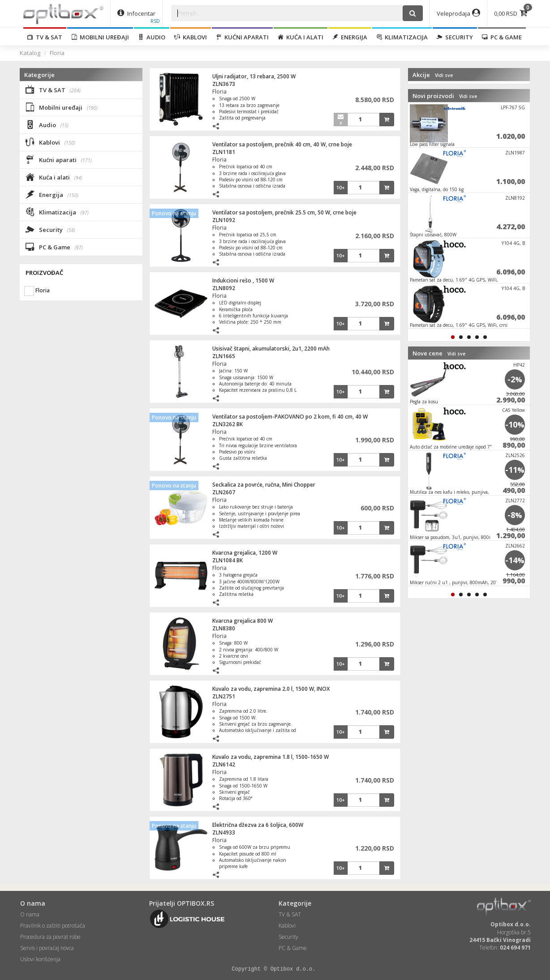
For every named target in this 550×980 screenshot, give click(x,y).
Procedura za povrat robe (50, 937)
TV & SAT (45, 37)
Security (455, 37)
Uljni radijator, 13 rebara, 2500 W (254, 76)
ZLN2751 (224, 696)
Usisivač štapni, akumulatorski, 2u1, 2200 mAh (271, 349)
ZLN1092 (224, 220)
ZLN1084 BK (228, 560)
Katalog (30, 53)
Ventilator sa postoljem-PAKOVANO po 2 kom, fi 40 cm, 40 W (290, 417)
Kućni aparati (242, 37)
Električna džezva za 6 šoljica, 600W (258, 825)
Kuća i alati (301, 37)
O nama (30, 914)
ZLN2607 (224, 492)
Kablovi (191, 37)
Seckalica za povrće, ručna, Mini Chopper (264, 485)
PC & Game (502, 37)
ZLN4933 (224, 832)
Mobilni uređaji (100, 37)
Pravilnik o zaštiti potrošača (53, 926)
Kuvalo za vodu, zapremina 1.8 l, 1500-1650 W (271, 757)
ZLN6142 (224, 764)
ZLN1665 (224, 356)
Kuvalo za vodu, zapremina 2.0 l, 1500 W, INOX (271, 689)
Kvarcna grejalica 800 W (243, 621)
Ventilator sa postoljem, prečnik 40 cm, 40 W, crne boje (282, 144)
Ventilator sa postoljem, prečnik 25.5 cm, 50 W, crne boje (284, 212)
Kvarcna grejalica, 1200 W (245, 553)
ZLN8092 (224, 288)
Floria (57, 53)
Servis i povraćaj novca (47, 948)
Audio (152, 37)
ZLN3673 (224, 84)
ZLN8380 (224, 628)
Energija (350, 37)
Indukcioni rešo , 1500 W (243, 280)
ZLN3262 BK (228, 424)
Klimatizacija (402, 37)
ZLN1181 (224, 152)
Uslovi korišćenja (40, 959)
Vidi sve (444, 75)
